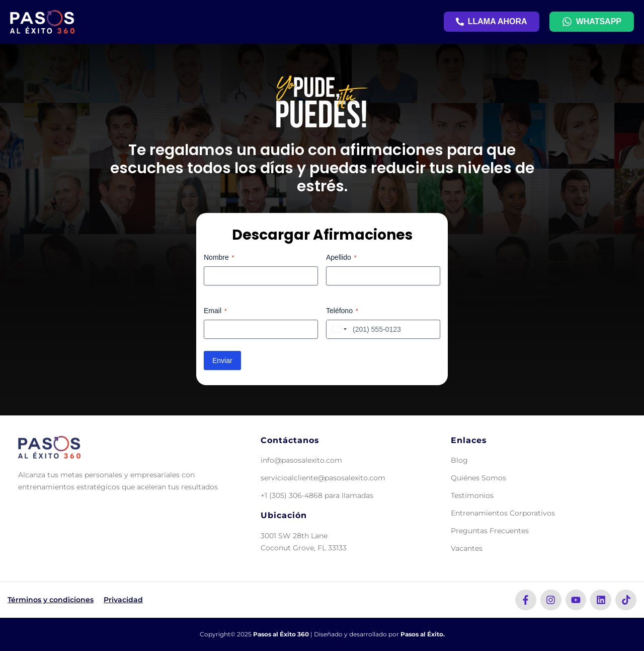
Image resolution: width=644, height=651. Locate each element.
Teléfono (342, 311)
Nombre (219, 258)
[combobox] (338, 329)
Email (215, 311)
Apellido (341, 258)
